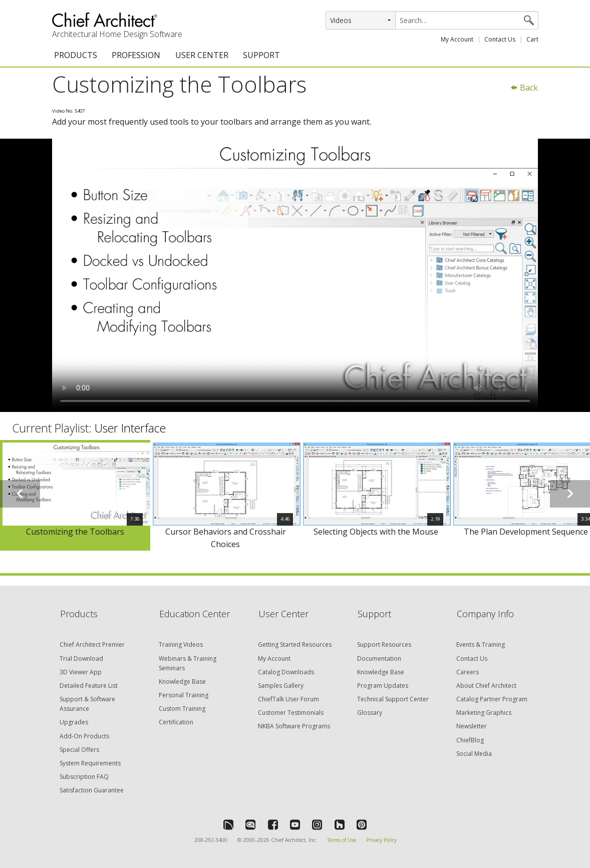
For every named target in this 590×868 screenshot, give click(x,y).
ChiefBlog (470, 740)
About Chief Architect (486, 686)
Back (524, 88)
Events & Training (481, 644)
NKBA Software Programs (294, 726)
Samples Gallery (281, 686)
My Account (457, 39)
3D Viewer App (81, 672)
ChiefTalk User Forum (288, 699)
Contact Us (500, 39)
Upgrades (74, 722)
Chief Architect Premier (92, 644)
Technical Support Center (393, 699)
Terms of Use (342, 840)
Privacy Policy (381, 840)
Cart (532, 39)
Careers (468, 672)
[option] (75, 496)
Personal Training (184, 695)
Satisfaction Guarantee (92, 790)
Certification (176, 722)
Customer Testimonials (291, 713)
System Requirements (90, 763)
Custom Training (182, 709)
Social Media (474, 754)
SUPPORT (261, 55)
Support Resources (384, 644)
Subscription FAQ (84, 777)
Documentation (379, 659)
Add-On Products (84, 736)
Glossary (370, 713)
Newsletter (472, 726)
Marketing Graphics (484, 713)
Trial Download (81, 659)
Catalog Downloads (286, 672)
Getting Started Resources (295, 644)
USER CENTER (202, 55)
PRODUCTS (76, 55)
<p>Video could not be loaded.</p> (295, 275)
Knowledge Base (182, 682)
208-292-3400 (211, 840)
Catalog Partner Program (492, 699)
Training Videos (181, 644)
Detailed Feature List (89, 686)
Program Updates (383, 686)
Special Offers (79, 750)
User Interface (130, 428)
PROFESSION (136, 55)
